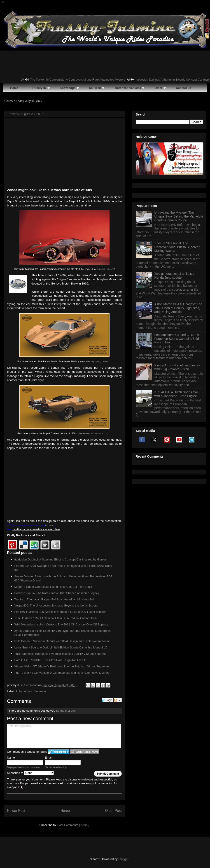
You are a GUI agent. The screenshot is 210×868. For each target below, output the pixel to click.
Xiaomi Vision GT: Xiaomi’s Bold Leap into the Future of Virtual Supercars (62, 666)
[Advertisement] (64, 154)
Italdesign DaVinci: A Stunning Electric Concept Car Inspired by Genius (61, 559)
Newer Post (16, 811)
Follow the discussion (118, 700)
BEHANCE (50, 525)
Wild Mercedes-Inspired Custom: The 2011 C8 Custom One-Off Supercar (62, 624)
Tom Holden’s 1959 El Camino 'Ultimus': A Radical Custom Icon (56, 618)
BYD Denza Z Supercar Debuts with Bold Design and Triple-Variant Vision (62, 641)
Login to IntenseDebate (59, 752)
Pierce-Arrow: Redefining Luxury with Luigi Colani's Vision (177, 367)
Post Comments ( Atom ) (73, 825)
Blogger (123, 859)
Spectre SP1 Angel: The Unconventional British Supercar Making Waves (177, 247)
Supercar (40, 691)
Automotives (24, 691)
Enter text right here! (64, 736)
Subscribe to (30, 773)
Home (65, 811)
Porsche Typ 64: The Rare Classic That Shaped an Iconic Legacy (57, 593)
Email (49, 758)
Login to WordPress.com (85, 752)
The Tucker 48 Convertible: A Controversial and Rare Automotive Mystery (82, 80)
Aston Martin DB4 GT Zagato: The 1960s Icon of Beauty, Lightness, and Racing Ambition (178, 308)
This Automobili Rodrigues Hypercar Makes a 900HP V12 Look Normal (60, 654)
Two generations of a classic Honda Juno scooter (174, 276)
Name (11, 758)
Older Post (113, 811)
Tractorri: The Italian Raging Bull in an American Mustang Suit (55, 599)
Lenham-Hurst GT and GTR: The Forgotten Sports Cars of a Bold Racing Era (177, 339)
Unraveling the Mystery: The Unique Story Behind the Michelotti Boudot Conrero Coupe (179, 216)
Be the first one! (66, 711)
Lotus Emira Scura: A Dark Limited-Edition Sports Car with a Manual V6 (61, 647)
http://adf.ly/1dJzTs (106, 269)
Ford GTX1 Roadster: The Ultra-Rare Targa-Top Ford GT (51, 660)
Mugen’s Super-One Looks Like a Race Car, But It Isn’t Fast (53, 587)
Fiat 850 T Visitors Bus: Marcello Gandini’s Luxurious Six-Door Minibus (60, 612)
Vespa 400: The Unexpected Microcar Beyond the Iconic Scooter (57, 605)
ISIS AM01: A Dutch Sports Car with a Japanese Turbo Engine (176, 394)
